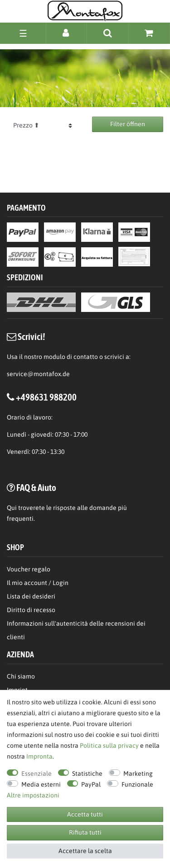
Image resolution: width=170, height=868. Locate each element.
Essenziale (36, 774)
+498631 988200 (46, 397)
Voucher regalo (29, 569)
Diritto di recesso (31, 610)
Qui (12, 508)
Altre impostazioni (33, 795)
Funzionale (137, 784)
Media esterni (41, 784)
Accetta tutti (85, 814)
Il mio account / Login (38, 583)
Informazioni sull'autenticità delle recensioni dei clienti (76, 630)
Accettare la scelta (85, 851)
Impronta (39, 756)
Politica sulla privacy (109, 745)
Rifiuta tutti (85, 832)
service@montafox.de (38, 374)
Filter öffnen (128, 124)
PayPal (91, 784)
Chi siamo (21, 676)
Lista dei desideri (31, 596)
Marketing (138, 774)
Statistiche (87, 774)
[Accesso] (66, 33)
